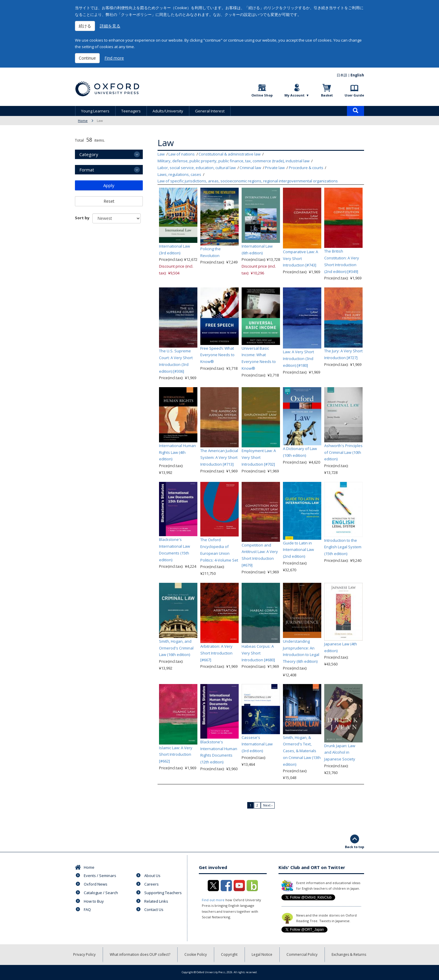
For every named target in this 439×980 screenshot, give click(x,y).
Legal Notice (262, 954)
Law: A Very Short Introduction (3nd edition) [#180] (298, 359)
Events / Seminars (100, 876)
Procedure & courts (306, 168)
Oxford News (96, 884)
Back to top (354, 847)
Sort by (82, 218)
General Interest (210, 111)
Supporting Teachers (163, 893)
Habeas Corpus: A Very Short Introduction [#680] (258, 653)
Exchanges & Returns (349, 954)
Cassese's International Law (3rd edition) (257, 744)
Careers (151, 884)
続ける (85, 26)
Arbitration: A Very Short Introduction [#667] (216, 653)
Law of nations (182, 154)
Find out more (213, 900)
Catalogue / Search (101, 893)
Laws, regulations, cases (179, 174)
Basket (327, 95)
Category (89, 154)
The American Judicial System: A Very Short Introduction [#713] (219, 457)
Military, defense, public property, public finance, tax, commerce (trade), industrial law (234, 161)
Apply (109, 185)
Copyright (229, 954)
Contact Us (154, 909)
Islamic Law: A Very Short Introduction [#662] (176, 755)
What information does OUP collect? (140, 954)
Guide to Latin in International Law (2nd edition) (298, 550)
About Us (152, 876)
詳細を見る (110, 26)
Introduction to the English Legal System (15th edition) (343, 547)
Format (87, 170)
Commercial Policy (302, 954)
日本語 (342, 75)
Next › (268, 805)
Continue (87, 58)
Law (161, 154)
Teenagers (131, 111)
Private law (275, 168)
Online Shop (262, 95)
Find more (114, 58)
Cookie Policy (196, 954)
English (357, 75)
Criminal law (250, 168)
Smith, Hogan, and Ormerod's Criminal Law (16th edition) (176, 648)
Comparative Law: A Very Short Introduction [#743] (300, 259)
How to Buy (94, 901)
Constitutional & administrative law (230, 154)
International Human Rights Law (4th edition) (177, 452)
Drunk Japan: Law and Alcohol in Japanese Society (340, 752)
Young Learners (95, 111)
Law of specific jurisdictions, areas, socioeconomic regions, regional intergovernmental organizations (248, 181)
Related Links (156, 901)
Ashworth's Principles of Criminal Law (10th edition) (343, 452)
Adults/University (168, 111)
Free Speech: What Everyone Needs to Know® (217, 355)
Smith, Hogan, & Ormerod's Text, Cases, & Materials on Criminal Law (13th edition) (302, 751)
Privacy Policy (84, 954)
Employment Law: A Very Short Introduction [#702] (259, 457)
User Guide (354, 95)
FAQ (87, 909)
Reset (109, 201)
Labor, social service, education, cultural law (197, 168)
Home (83, 121)
